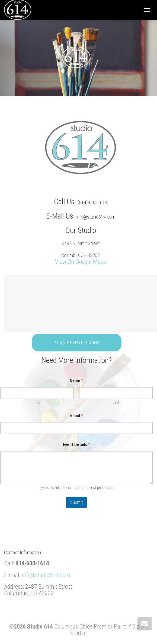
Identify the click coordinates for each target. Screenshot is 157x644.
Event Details (77, 445)
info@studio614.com (46, 575)
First (37, 402)
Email (77, 416)
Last (116, 402)
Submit (76, 502)
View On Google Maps (81, 262)
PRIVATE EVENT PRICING (77, 343)
